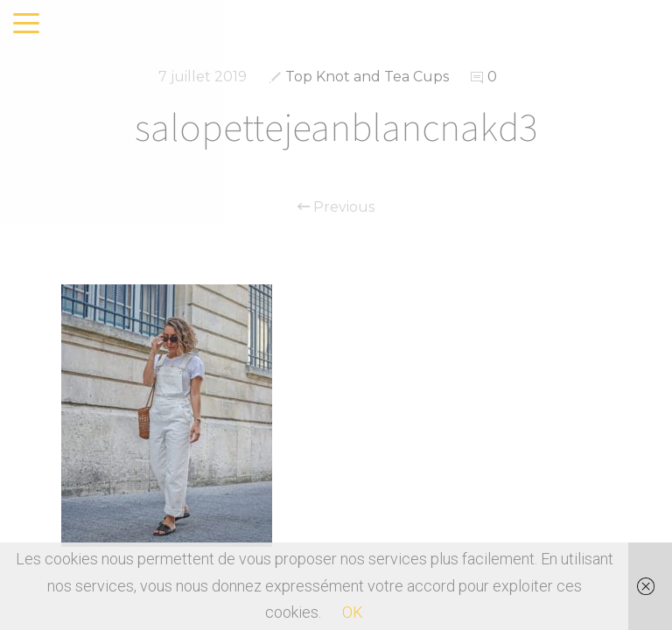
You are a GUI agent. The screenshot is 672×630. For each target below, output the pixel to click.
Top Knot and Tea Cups (367, 77)
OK (353, 612)
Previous (336, 207)
